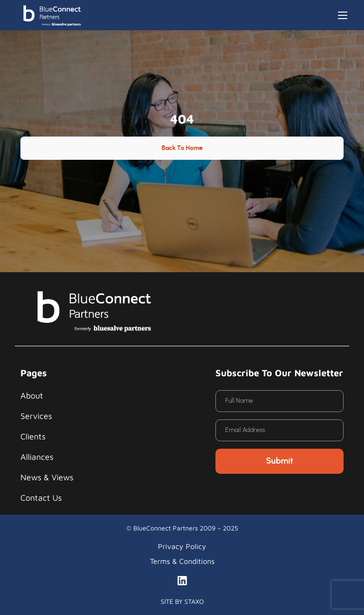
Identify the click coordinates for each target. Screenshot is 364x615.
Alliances (37, 457)
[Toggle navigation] (343, 15)
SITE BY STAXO (182, 601)
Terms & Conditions (182, 561)
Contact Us (41, 498)
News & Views (47, 477)
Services (36, 416)
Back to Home (182, 148)
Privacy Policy (182, 546)
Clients (33, 436)
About (32, 396)
